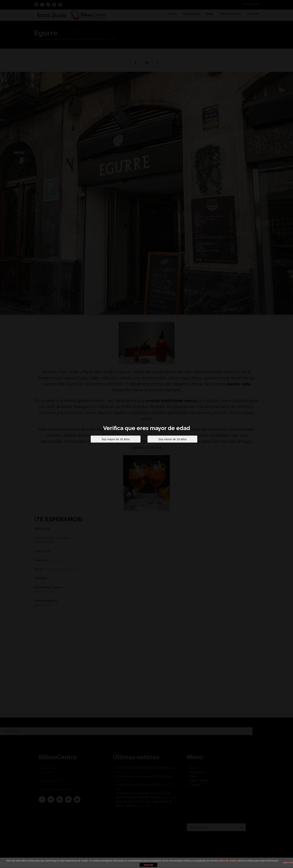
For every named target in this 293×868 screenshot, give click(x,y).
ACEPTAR (148, 865)
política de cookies (227, 861)
